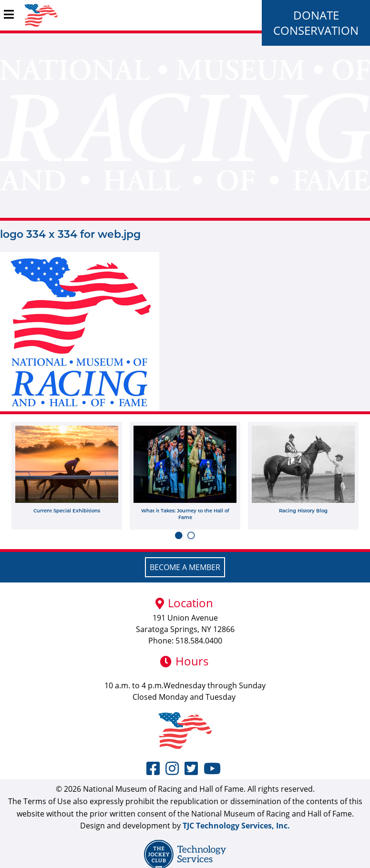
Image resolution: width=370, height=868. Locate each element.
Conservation (316, 30)
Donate (316, 15)
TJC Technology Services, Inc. (236, 826)
